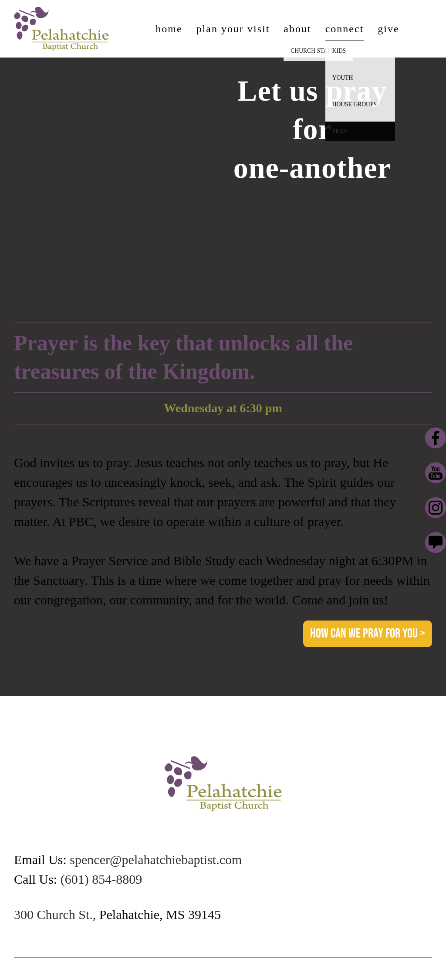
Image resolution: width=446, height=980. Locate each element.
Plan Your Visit (233, 29)
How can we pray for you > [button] (368, 634)
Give (388, 29)
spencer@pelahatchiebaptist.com (156, 860)
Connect (345, 29)
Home (169, 29)
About (297, 29)
